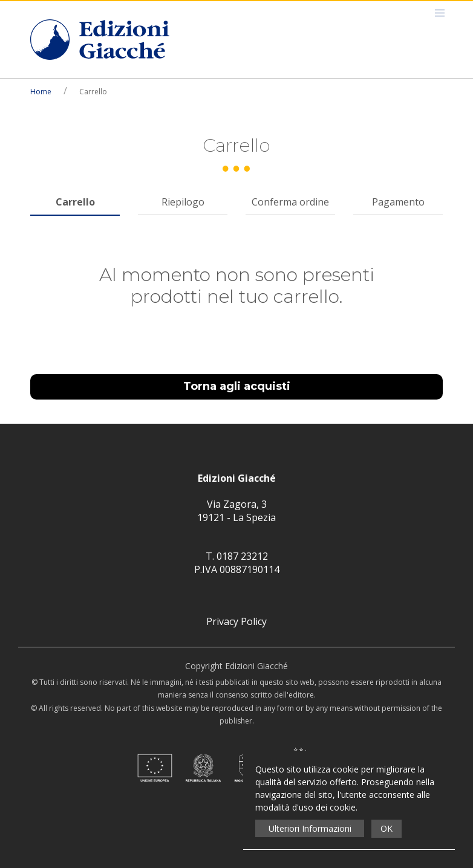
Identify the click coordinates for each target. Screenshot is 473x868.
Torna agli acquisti (237, 386)
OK (387, 828)
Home (41, 92)
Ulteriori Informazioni (310, 828)
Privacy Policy (236, 621)
